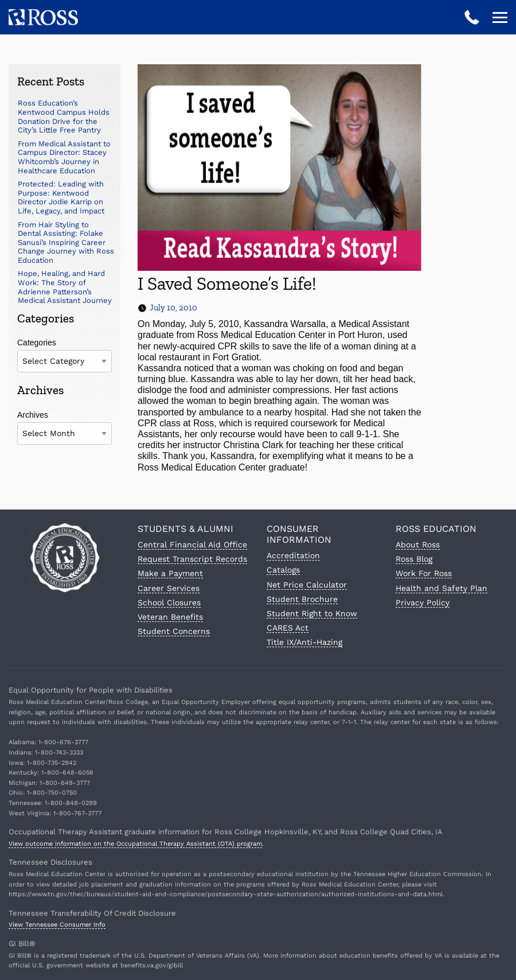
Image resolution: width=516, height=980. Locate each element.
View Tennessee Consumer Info (57, 925)
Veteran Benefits (170, 617)
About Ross (418, 545)
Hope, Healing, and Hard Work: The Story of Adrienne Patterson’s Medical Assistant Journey (65, 287)
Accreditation (293, 555)
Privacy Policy (423, 602)
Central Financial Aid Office (192, 545)
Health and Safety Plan (441, 588)
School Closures (169, 602)
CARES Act (288, 628)
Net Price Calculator (307, 585)
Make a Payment (170, 573)
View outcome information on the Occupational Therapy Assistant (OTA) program (135, 844)
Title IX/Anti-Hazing (304, 642)
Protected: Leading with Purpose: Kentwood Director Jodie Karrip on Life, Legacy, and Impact (61, 197)
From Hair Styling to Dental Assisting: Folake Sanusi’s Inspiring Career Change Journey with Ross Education (66, 242)
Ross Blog (414, 559)
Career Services (169, 588)
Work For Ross (424, 573)
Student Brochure (302, 599)
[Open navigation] (500, 17)
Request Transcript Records (192, 559)
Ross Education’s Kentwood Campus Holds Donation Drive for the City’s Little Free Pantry (64, 116)
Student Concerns (174, 631)
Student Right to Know (312, 613)
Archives (33, 415)
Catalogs (283, 570)
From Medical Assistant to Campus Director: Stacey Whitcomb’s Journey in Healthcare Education (64, 157)
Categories (37, 343)
